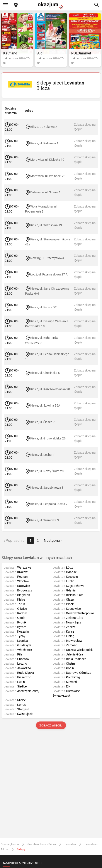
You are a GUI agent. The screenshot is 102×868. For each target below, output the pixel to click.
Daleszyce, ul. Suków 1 (45, 192)
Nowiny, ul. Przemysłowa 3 (48, 258)
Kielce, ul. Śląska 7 (42, 422)
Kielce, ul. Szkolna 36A (45, 405)
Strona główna (10, 844)
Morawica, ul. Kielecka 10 (47, 160)
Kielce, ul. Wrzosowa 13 (46, 225)
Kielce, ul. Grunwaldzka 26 (48, 438)
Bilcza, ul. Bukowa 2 (44, 127)
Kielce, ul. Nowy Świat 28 (47, 471)
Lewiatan (70, 844)
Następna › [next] (53, 540)
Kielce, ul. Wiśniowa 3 (45, 520)
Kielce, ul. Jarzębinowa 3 (47, 487)
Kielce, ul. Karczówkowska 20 (50, 389)
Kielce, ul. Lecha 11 (43, 455)
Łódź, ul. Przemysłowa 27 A (49, 274)
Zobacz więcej (51, 725)
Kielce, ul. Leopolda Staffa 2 (49, 504)
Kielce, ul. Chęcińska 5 (45, 373)
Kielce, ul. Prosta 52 (43, 307)
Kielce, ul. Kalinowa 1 (44, 143)
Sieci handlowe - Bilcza (42, 844)
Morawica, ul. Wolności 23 (48, 176)
